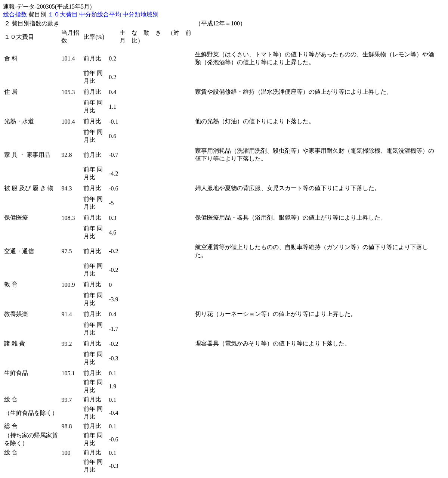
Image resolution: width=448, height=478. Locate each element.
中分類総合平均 (100, 14)
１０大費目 (63, 14)
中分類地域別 (140, 14)
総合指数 (15, 14)
